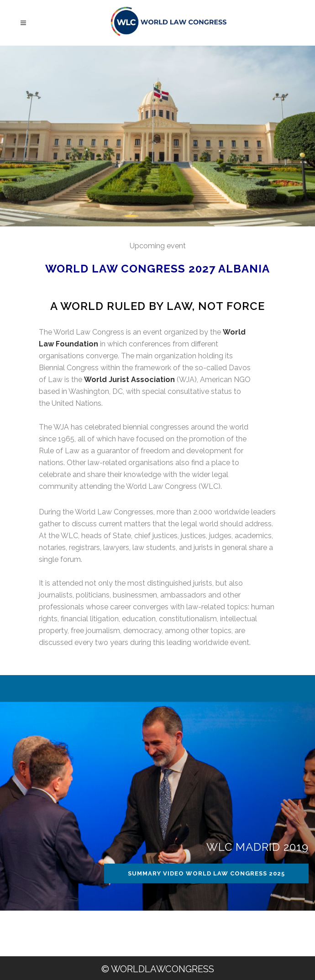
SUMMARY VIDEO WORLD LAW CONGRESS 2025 (206, 873)
